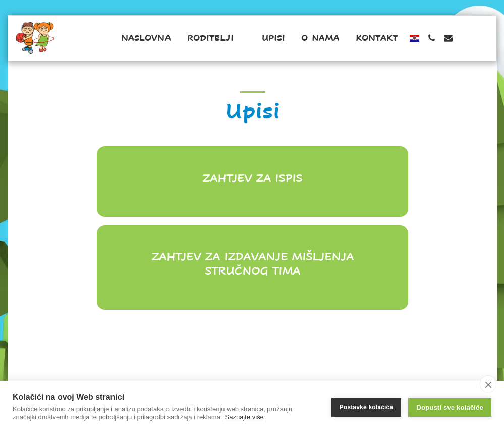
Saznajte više (244, 417)
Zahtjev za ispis (252, 178)
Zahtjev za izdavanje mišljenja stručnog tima (253, 264)
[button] (216, 38)
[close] (488, 384)
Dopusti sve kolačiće (450, 408)
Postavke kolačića (367, 407)
